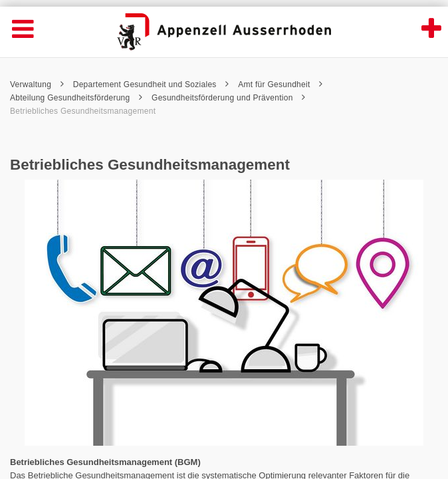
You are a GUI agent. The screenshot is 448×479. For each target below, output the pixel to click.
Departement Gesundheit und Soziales (151, 84)
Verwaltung (37, 84)
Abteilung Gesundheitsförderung (76, 98)
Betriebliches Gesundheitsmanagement (83, 111)
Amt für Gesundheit (280, 84)
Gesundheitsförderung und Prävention (229, 98)
